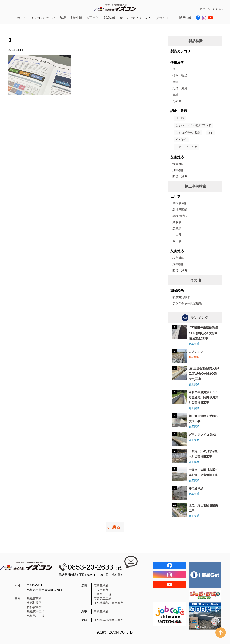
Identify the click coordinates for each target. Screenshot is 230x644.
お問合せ (218, 9)
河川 (175, 69)
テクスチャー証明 (187, 147)
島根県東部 (180, 203)
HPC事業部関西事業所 (109, 620)
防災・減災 (180, 176)
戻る (116, 527)
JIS (210, 133)
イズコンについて (43, 18)
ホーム (22, 18)
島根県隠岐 (180, 216)
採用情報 (185, 18)
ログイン (205, 9)
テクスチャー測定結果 (187, 303)
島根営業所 (34, 598)
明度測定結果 (181, 297)
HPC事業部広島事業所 (109, 603)
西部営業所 (34, 607)
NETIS (180, 118)
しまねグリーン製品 (188, 133)
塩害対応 (178, 164)
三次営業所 (101, 590)
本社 (18, 585)
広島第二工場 (102, 599)
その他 (177, 101)
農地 (175, 95)
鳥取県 (177, 222)
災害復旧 (178, 170)
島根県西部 (180, 210)
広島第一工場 (102, 594)
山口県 (177, 235)
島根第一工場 (36, 611)
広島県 (177, 228)
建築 (175, 82)
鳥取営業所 (101, 611)
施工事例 (92, 18)
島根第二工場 (36, 616)
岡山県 (177, 241)
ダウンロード (165, 18)
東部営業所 (34, 603)
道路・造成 (180, 76)
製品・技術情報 (71, 18)
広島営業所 (101, 585)
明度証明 (181, 140)
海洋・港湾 (180, 88)
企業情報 (109, 18)
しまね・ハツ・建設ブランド (193, 125)
